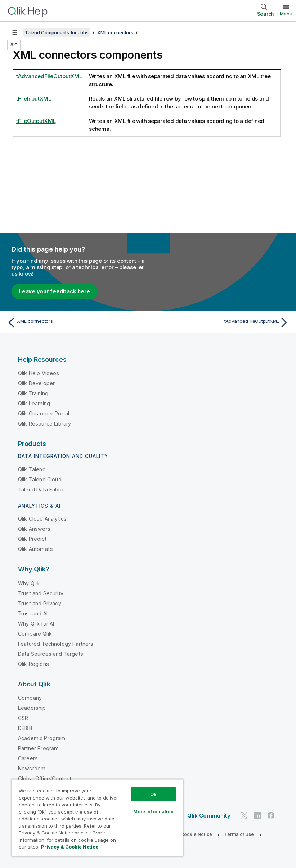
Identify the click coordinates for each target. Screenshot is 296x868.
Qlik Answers (34, 529)
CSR (23, 718)
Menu (286, 14)
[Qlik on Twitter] (244, 815)
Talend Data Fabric (41, 489)
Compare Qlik (35, 634)
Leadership (32, 708)
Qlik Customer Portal (44, 413)
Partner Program (38, 748)
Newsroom (32, 768)
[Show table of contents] (14, 32)
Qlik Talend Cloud (40, 479)
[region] (97, 818)
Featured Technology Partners (56, 644)
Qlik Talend (32, 469)
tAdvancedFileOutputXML (49, 76)
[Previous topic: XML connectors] (75, 322)
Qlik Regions (33, 664)
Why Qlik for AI (36, 624)
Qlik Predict (32, 539)
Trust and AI (33, 613)
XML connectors (115, 32)
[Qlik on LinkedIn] (257, 815)
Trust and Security (41, 593)
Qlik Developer (36, 383)
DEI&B (25, 728)
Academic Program (42, 738)
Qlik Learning (34, 403)
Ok (153, 794)
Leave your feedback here (54, 291)
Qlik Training (33, 393)
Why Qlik (29, 583)
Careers (28, 758)
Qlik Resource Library (44, 424)
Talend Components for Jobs (57, 32)
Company (30, 698)
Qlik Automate (35, 549)
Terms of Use (239, 834)
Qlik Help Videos (39, 373)
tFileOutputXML (36, 121)
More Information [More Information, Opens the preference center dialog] (153, 811)
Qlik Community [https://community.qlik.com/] (209, 816)
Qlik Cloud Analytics (42, 519)
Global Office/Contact (45, 778)
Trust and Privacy (40, 603)
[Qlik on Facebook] (271, 815)
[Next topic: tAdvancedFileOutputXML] (221, 322)
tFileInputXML (34, 99)
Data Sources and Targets (51, 654)
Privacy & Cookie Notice (185, 834)
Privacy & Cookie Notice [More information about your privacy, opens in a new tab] (70, 847)
